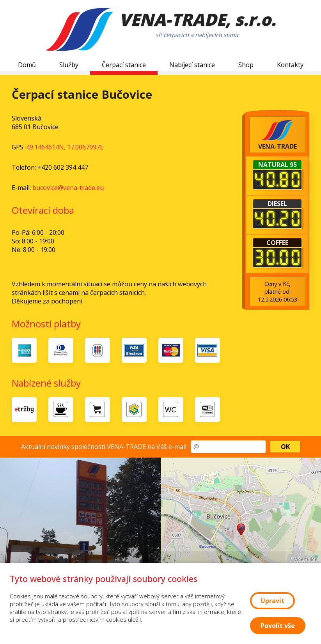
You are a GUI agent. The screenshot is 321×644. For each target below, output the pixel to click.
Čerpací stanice (124, 65)
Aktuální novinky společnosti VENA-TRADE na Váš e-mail (104, 447)
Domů (27, 65)
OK (285, 447)
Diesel (277, 204)
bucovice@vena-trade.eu (68, 188)
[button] (241, 530)
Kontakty (290, 65)
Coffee (277, 243)
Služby (69, 65)
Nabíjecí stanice (192, 65)
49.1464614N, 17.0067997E (65, 147)
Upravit (272, 601)
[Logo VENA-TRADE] (79, 30)
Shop (246, 65)
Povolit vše (278, 626)
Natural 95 (278, 165)
